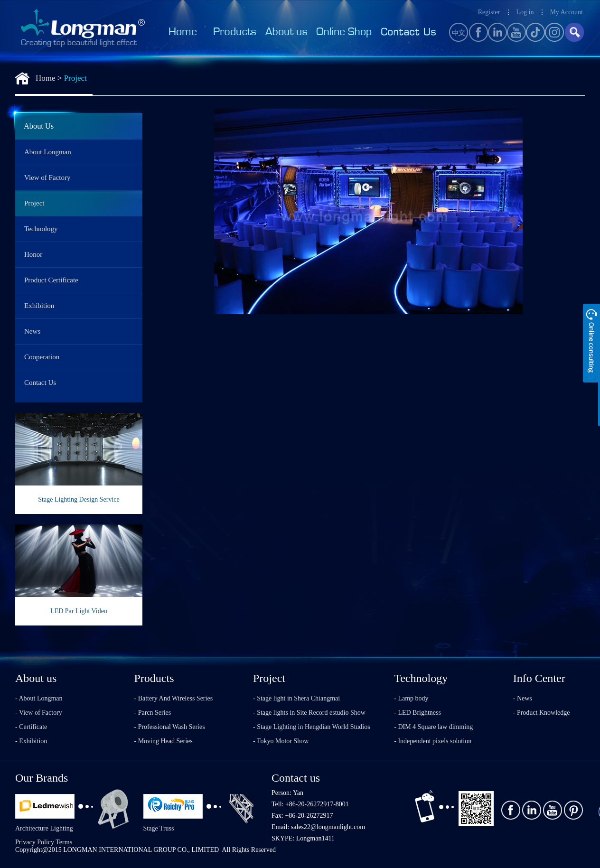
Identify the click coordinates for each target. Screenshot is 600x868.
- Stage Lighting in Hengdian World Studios (312, 727)
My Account (566, 12)
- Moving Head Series (164, 741)
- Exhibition (31, 741)
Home (46, 78)
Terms (64, 842)
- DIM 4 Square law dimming (433, 727)
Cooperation (42, 357)
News (32, 331)
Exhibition (39, 306)
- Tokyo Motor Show (281, 741)
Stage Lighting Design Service (79, 499)
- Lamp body (411, 698)
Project (75, 78)
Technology (41, 229)
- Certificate (31, 727)
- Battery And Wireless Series (174, 698)
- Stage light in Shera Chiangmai (296, 698)
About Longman (48, 152)
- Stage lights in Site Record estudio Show (309, 713)
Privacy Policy (35, 842)
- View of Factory (39, 713)
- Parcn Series (153, 713)
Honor (33, 254)
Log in (525, 12)
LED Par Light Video (79, 611)
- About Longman (39, 698)
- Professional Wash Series (170, 727)
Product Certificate (51, 280)
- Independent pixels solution (433, 741)
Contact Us (40, 383)
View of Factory (47, 177)
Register (489, 12)
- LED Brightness (417, 713)
